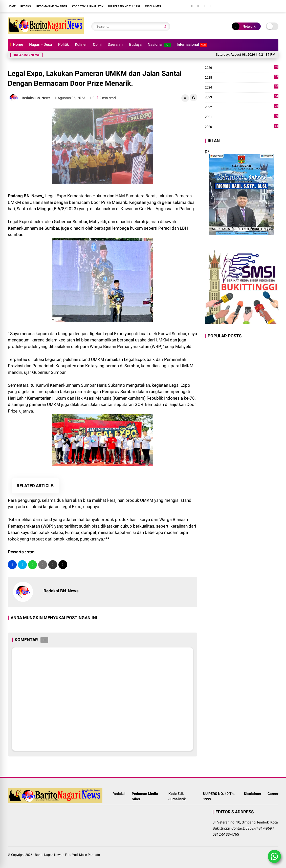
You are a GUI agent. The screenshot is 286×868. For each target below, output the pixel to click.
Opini (97, 45)
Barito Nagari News (49, 855)
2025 (242, 78)
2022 (242, 107)
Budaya (135, 45)
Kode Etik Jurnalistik (88, 6)
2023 (242, 97)
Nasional (159, 45)
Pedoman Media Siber (52, 6)
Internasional (192, 45)
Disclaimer (153, 6)
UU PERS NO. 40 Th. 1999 (124, 6)
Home (12, 6)
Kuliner (81, 45)
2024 (242, 88)
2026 (242, 68)
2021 (242, 117)
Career (273, 794)
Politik (63, 45)
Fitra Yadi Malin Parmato (82, 855)
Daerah (114, 45)
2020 (242, 127)
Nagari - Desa (41, 45)
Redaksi (26, 6)
